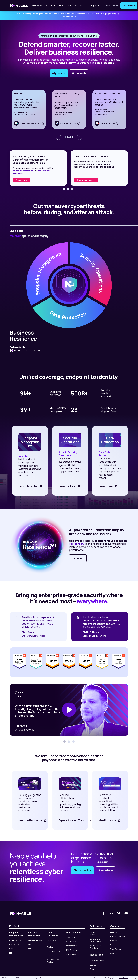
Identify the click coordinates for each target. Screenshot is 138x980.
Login (116, 5)
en (108, 5)
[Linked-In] (111, 913)
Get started (129, 5)
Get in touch (79, 73)
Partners (80, 5)
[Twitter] (119, 913)
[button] (65, 137)
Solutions (51, 5)
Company (93, 5)
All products (59, 73)
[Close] (135, 978)
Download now (69, 17)
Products (37, 5)
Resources (65, 5)
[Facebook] (104, 913)
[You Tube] (126, 913)
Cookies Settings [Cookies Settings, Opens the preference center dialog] (123, 978)
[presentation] (58, 137)
